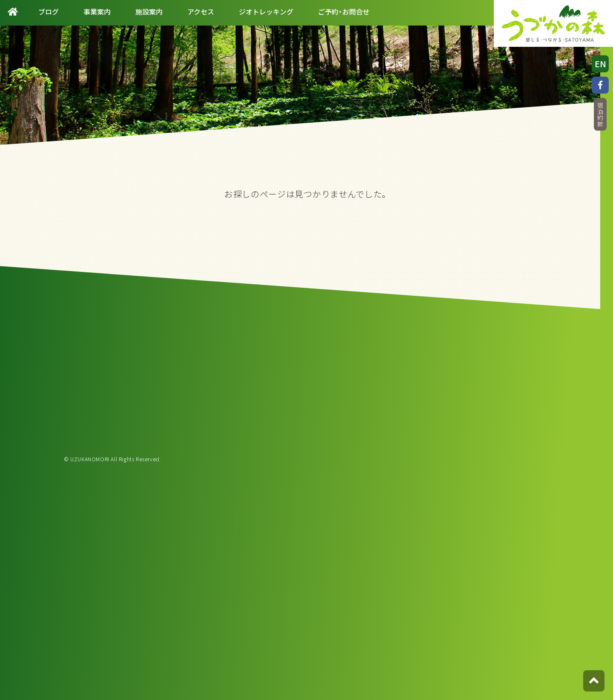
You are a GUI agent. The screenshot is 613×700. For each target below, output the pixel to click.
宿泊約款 (600, 115)
